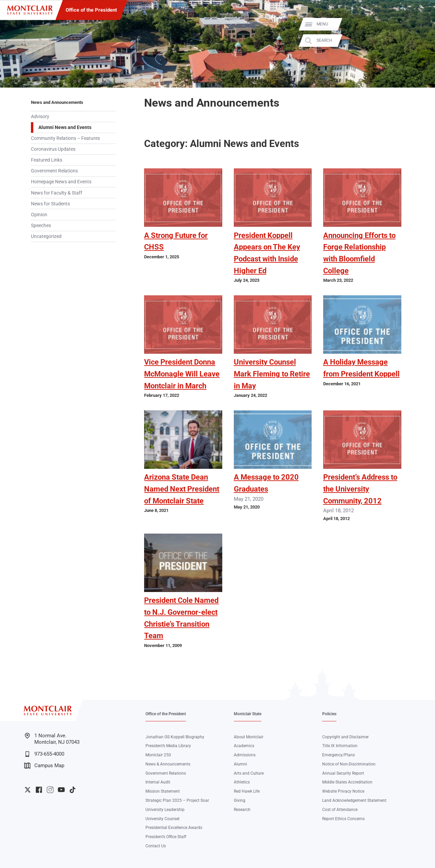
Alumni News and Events (65, 127)
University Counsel (162, 819)
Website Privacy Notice (343, 791)
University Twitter (28, 790)
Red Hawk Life (247, 791)
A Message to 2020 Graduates (266, 483)
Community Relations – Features (65, 138)
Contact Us (156, 846)
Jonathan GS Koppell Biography (175, 737)
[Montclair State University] (30, 10)
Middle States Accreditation (347, 782)
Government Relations (54, 171)
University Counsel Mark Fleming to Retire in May (272, 374)
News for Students (50, 204)
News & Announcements (168, 764)
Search (422, 41)
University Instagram (50, 790)
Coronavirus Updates (53, 149)
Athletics (242, 782)
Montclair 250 (158, 755)
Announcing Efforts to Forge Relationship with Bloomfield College (359, 253)
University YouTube (61, 790)
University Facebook (39, 790)
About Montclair (249, 737)
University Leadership (165, 810)
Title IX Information (340, 746)
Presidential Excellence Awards (174, 828)
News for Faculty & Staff (57, 193)
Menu (420, 24)
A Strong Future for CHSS (176, 241)
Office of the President (91, 10)
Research (242, 810)
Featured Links (47, 160)
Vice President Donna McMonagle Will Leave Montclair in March (182, 374)
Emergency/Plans (338, 755)
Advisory (40, 116)
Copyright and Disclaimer (345, 737)
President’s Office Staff (166, 837)
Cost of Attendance (340, 810)
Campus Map (44, 766)
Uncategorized (46, 236)
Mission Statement (163, 791)
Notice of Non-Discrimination (349, 764)
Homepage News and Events (61, 182)
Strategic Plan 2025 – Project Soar (177, 800)
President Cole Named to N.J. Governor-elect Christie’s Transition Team (181, 618)
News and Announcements (57, 102)
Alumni (240, 764)
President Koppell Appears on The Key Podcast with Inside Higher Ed (267, 253)
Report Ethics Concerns (343, 819)
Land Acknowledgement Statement (354, 800)
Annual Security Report (343, 773)
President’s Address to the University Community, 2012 (360, 489)
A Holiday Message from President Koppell (361, 368)
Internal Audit (158, 782)
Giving (240, 800)
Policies (329, 714)
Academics (244, 746)
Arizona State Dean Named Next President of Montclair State (182, 489)
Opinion (39, 215)
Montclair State (248, 714)
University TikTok (73, 790)
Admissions (245, 755)
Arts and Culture (249, 773)
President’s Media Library (168, 746)
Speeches (41, 225)
